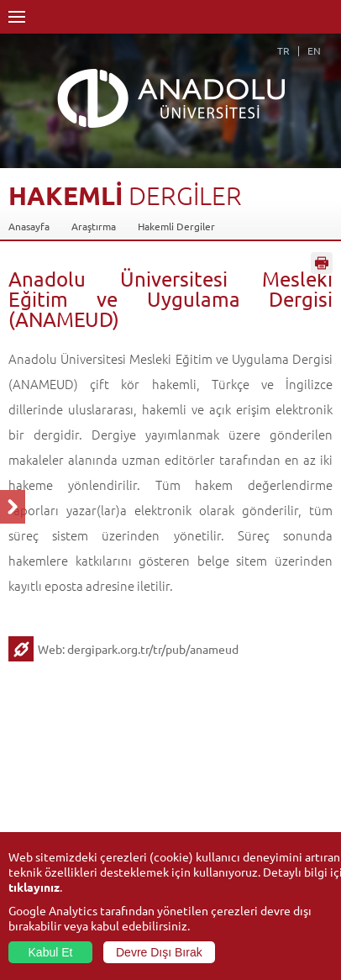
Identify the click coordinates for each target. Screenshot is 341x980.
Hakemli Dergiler (176, 226)
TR (283, 50)
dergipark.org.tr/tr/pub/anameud (153, 649)
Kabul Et (51, 952)
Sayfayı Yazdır (322, 263)
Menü (17, 17)
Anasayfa (29, 226)
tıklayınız (34, 887)
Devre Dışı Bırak (159, 952)
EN (314, 50)
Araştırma (94, 226)
